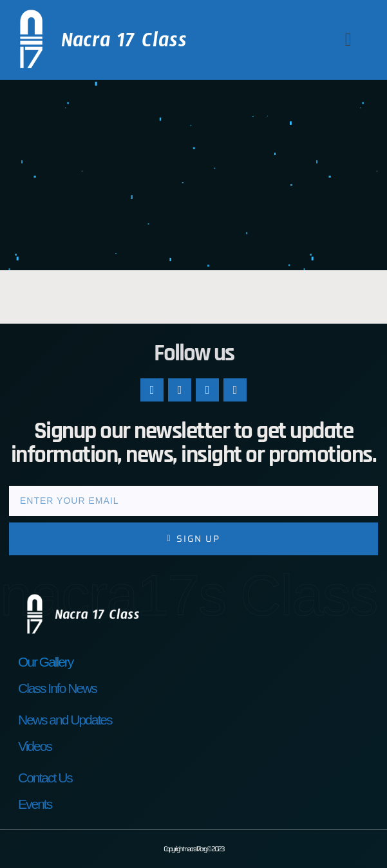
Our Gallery (45, 662)
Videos (35, 746)
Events (35, 804)
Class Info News (57, 688)
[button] (348, 40)
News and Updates (65, 720)
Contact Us (45, 778)
